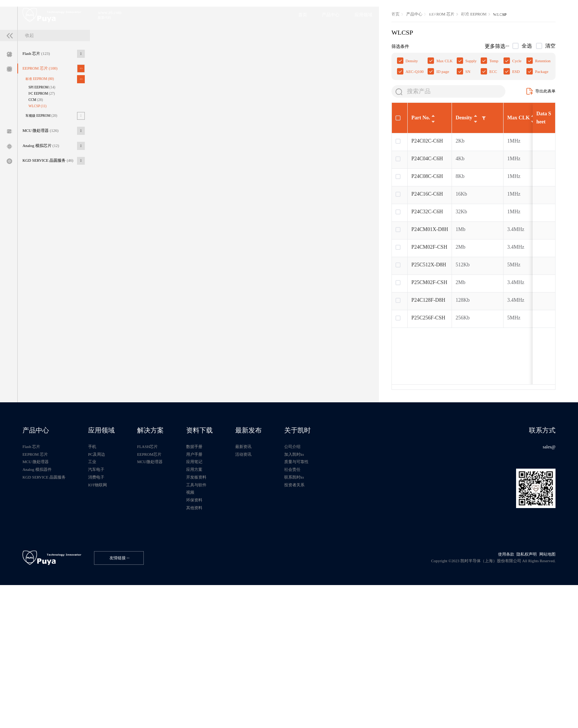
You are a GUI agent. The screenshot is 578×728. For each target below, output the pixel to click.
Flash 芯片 (43, 118)
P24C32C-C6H (159, 310)
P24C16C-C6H (159, 293)
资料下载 (237, 538)
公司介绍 (348, 557)
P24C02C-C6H (159, 240)
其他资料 (231, 634)
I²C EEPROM (50, 167)
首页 (128, 99)
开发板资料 (234, 596)
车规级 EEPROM (50, 193)
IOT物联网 (117, 605)
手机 (111, 557)
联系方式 (536, 538)
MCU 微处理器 (48, 211)
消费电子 (115, 596)
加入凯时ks (350, 567)
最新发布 (296, 538)
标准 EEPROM (48, 149)
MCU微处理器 (179, 576)
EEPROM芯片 (179, 567)
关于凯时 (354, 538)
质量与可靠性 (352, 576)
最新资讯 (290, 557)
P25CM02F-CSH (161, 381)
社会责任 (348, 586)
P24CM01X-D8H (162, 328)
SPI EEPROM (51, 159)
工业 (111, 576)
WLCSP (45, 181)
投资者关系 (350, 605)
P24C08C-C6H (159, 275)
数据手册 (231, 557)
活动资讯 (290, 567)
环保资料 (231, 625)
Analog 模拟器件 (45, 586)
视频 (227, 615)
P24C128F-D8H (160, 399)
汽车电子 (115, 586)
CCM (43, 174)
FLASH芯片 (176, 557)
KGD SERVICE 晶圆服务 (57, 247)
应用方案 (231, 586)
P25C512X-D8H (161, 363)
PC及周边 (116, 567)
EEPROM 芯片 (48, 136)
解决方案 (180, 538)
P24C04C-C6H (159, 257)
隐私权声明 (517, 691)
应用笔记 (231, 576)
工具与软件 (234, 605)
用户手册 (231, 567)
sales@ (543, 557)
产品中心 (150, 99)
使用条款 (492, 691)
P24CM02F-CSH (161, 346)
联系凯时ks (350, 596)
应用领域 (121, 538)
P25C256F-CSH (160, 416)
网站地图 (542, 691)
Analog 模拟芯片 (49, 229)
